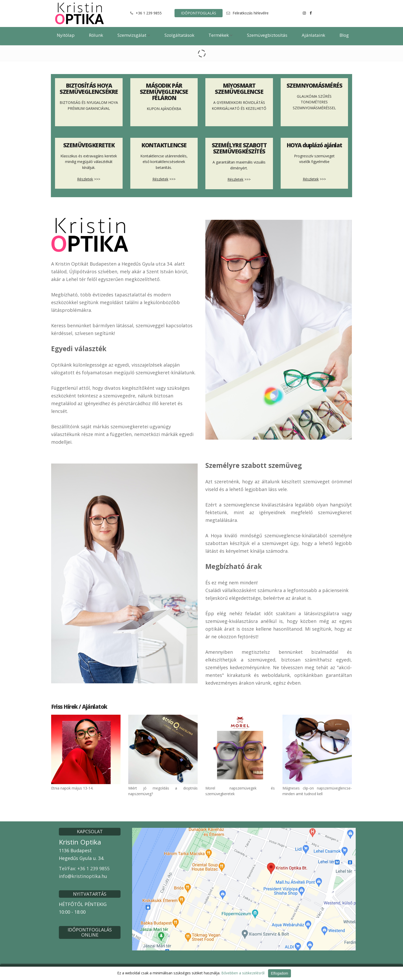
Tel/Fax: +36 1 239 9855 (84, 868)
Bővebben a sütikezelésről (243, 973)
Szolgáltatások (179, 35)
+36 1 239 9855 (149, 13)
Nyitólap (66, 35)
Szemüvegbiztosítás (267, 35)
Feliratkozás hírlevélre (251, 13)
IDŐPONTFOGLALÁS (199, 13)
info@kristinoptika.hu (83, 876)
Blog (344, 35)
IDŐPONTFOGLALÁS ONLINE (90, 932)
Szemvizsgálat (134, 35)
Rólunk (96, 35)
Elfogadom (280, 973)
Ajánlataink (313, 35)
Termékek (221, 35)
